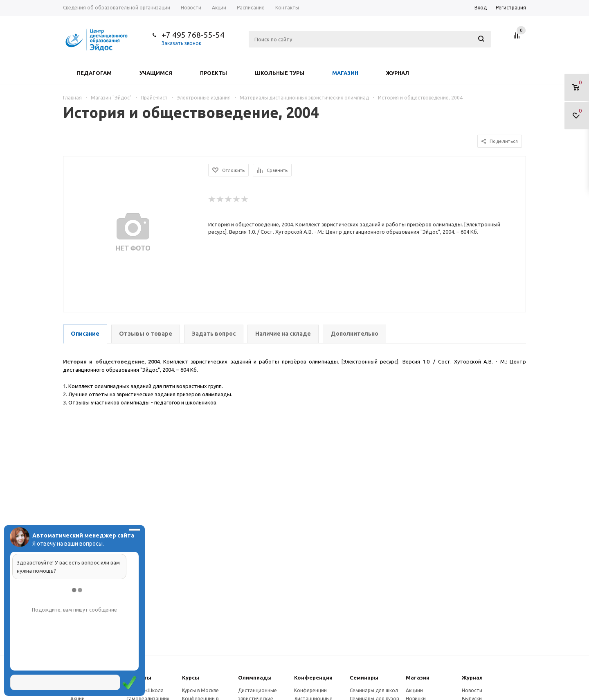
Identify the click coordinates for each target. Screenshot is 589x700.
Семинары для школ (374, 690)
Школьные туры (280, 73)
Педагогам (94, 73)
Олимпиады (255, 677)
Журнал (398, 73)
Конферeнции (313, 677)
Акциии (414, 690)
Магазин (345, 73)
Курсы (191, 677)
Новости (472, 690)
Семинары (364, 677)
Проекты (214, 73)
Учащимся (156, 73)
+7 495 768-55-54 (193, 35)
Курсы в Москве (200, 690)
